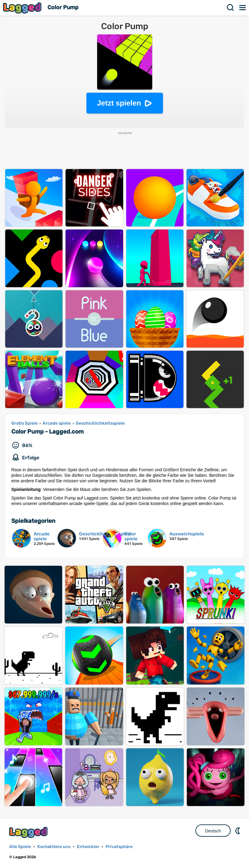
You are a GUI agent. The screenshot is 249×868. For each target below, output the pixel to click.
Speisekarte (243, 8)
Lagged (23, 8)
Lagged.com (29, 832)
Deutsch (213, 831)
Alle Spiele (20, 847)
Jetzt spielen (119, 103)
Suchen (231, 8)
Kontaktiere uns (54, 847)
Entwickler (88, 847)
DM (238, 831)
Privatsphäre (119, 847)
